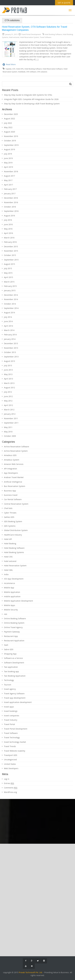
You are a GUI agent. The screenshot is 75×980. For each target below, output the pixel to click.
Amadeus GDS (10, 455)
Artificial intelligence (13, 482)
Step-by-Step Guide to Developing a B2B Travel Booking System (32, 104)
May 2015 (8, 273)
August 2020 (9, 132)
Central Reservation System (16, 504)
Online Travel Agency (13, 627)
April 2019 (8, 167)
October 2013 (10, 352)
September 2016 (11, 211)
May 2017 (8, 180)
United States (10, 764)
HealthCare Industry (13, 535)
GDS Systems (10, 526)
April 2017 (8, 185)
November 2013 (11, 348)
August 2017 (9, 176)
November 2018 (11, 171)
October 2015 (10, 255)
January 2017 (10, 194)
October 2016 (10, 207)
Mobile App (9, 588)
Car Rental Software (13, 499)
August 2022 (9, 119)
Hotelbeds (22, 72)
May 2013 (8, 374)
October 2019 (10, 141)
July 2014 (8, 317)
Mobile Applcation (12, 592)
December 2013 (11, 343)
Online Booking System (14, 623)
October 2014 (10, 304)
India (6, 574)
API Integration (11, 469)
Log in (7, 779)
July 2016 (8, 220)
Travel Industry (11, 720)
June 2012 (8, 396)
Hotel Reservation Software (53, 69)
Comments (11, 788)
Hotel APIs (20, 69)
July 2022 (8, 123)
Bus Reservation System (15, 486)
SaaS (6, 645)
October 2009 (10, 436)
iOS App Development (14, 579)
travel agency (10, 689)
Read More (9, 65)
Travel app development (15, 698)
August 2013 (9, 361)
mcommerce (9, 583)
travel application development (18, 702)
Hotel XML (8, 570)
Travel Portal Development (16, 729)
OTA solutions (42, 72)
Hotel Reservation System (30, 37)
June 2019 (8, 158)
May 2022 (8, 127)
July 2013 (8, 365)
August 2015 (9, 264)
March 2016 (9, 238)
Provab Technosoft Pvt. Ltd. (31, 972)
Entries (9, 783)
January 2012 (10, 414)
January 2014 (10, 339)
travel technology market (15, 742)
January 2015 (10, 290)
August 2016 (9, 216)
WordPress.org (10, 792)
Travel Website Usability (15, 751)
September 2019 (11, 145)
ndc (6, 614)
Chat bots (8, 508)
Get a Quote (64, 3)
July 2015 (8, 268)
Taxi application (11, 667)
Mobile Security (11, 610)
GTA (14, 69)
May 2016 (8, 229)
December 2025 (11, 114)
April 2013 (8, 379)
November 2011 (11, 418)
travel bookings (11, 711)
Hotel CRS (8, 557)
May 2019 (8, 163)
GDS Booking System (13, 521)
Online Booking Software (15, 618)
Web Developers (11, 768)
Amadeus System (12, 460)
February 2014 (10, 335)
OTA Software (31, 72)
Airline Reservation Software (17, 447)
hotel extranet (14, 37)
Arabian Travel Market (14, 477)
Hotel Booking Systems (14, 552)
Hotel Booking (10, 543)
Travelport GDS (11, 755)
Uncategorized (10, 760)
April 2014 (8, 326)
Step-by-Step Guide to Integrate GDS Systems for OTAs (28, 95)
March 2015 (9, 282)
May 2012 (8, 401)
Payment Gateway (12, 632)
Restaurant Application (14, 641)
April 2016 (8, 233)
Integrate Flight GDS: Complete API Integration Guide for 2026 (31, 99)
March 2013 (9, 383)
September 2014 (11, 308)
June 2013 (8, 370)
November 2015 (11, 251)
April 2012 (8, 405)
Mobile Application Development (18, 601)
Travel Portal (9, 724)
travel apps (9, 707)
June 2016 (8, 224)
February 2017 (10, 189)
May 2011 (8, 427)
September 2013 (11, 357)
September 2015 (11, 260)
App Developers (11, 473)
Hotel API (8, 539)
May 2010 (8, 432)
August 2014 (9, 313)
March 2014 (9, 330)
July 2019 (8, 154)
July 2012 (8, 392)
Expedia (9, 69)
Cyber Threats (10, 513)
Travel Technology (12, 737)
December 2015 (11, 246)
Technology (9, 680)
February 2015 (10, 286)
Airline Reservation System (16, 451)
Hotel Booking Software (53, 34)
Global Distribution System (16, 530)
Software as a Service (13, 658)
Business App (10, 491)
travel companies (12, 716)
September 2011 (11, 423)
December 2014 (11, 295)
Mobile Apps (10, 605)
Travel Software (46, 37)
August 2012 (9, 388)
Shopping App (10, 654)
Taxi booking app (11, 671)
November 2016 (11, 202)
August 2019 (9, 149)
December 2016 (11, 198)
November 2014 (11, 299)
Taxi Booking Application (15, 676)
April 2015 (8, 277)
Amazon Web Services (14, 464)
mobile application (12, 596)
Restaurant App (11, 636)
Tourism (8, 685)
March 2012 (9, 410)
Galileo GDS (9, 517)
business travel (11, 495)
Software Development (14, 663)
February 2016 (10, 242)
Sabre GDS (9, 649)
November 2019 (11, 136)
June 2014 (8, 321)
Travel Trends (10, 746)
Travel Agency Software (14, 694)
